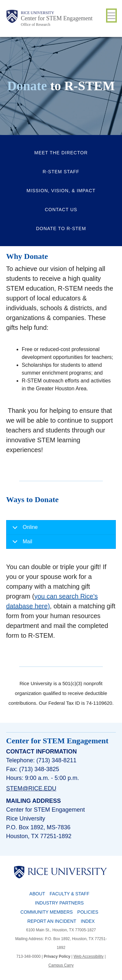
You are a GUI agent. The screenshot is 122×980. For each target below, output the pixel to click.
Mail (21, 544)
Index (88, 921)
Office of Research (35, 25)
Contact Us (61, 210)
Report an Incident (52, 921)
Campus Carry (61, 965)
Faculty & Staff (70, 894)
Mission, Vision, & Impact (61, 191)
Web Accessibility (88, 956)
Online (24, 529)
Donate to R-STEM (61, 228)
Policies (88, 912)
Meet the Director (61, 153)
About (37, 894)
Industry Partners (60, 903)
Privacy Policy (57, 956)
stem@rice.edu (31, 788)
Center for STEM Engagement (57, 18)
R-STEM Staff (61, 172)
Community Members (47, 912)
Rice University (37, 13)
